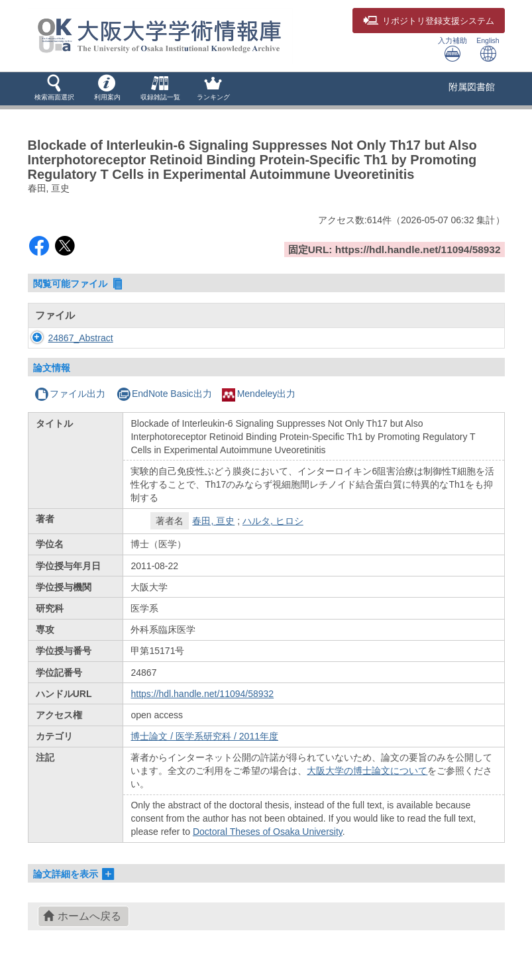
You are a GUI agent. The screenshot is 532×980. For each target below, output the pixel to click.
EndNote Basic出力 (164, 394)
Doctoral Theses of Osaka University (268, 832)
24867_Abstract (81, 338)
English (488, 49)
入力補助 (452, 49)
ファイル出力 (70, 394)
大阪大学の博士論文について (367, 771)
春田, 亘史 (213, 521)
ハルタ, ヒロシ (273, 521)
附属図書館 (472, 87)
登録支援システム (429, 21)
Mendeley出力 (259, 394)
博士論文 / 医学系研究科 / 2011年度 (204, 736)
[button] (54, 89)
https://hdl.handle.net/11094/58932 (202, 694)
